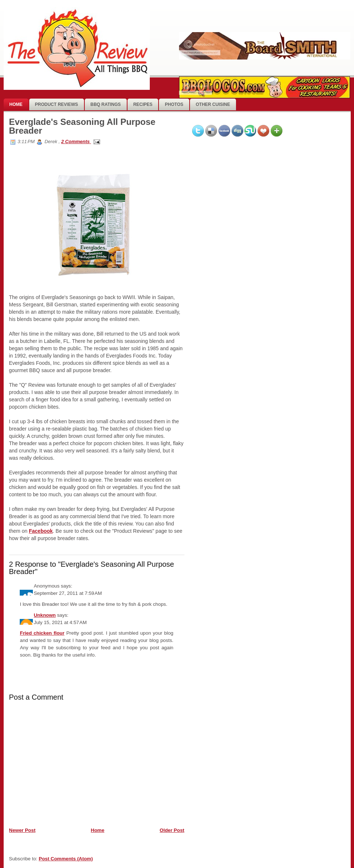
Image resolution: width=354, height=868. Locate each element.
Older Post (172, 830)
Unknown (45, 615)
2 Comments (76, 142)
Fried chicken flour (42, 633)
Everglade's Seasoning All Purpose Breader (82, 126)
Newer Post (22, 830)
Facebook (41, 531)
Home (16, 104)
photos (174, 104)
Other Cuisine (213, 104)
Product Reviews (57, 104)
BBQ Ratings (106, 104)
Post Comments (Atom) (66, 859)
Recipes (143, 104)
